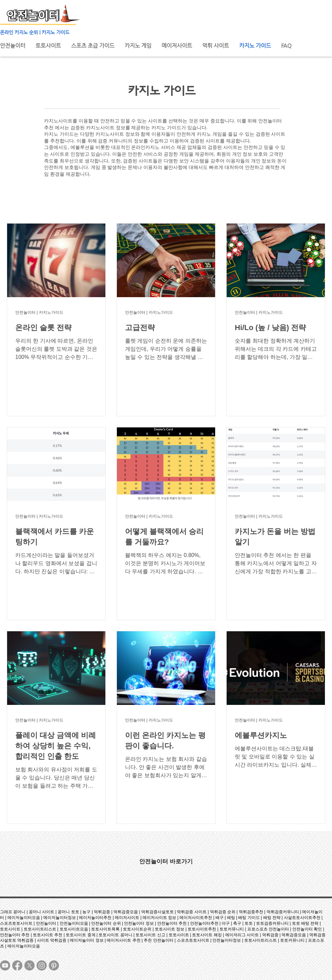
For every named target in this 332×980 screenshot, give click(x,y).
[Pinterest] (54, 965)
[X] (29, 965)
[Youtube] (5, 965)
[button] (138, 46)
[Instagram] (42, 965)
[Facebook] (17, 965)
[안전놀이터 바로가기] (166, 861)
